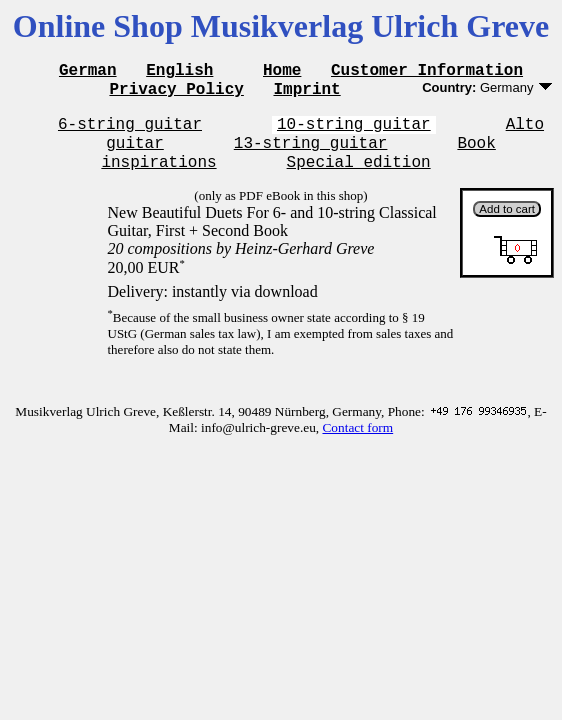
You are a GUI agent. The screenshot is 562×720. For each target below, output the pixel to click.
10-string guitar (354, 132)
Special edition (359, 176)
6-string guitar (130, 132)
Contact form (357, 442)
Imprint (306, 94)
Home (282, 72)
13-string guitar (311, 154)
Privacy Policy (176, 94)
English (179, 72)
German (88, 72)
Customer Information (427, 72)
